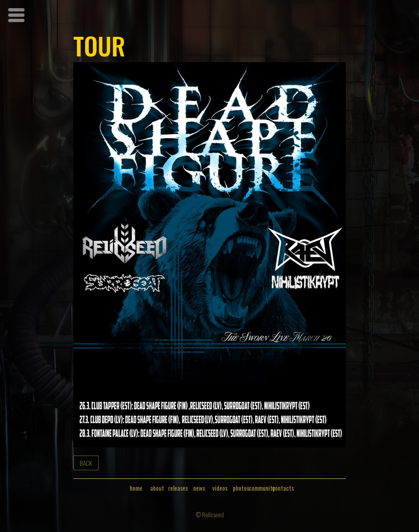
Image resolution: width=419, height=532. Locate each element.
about (157, 488)
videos (220, 488)
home (136, 488)
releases (178, 488)
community (262, 488)
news (199, 488)
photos (241, 488)
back (86, 463)
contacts (283, 488)
